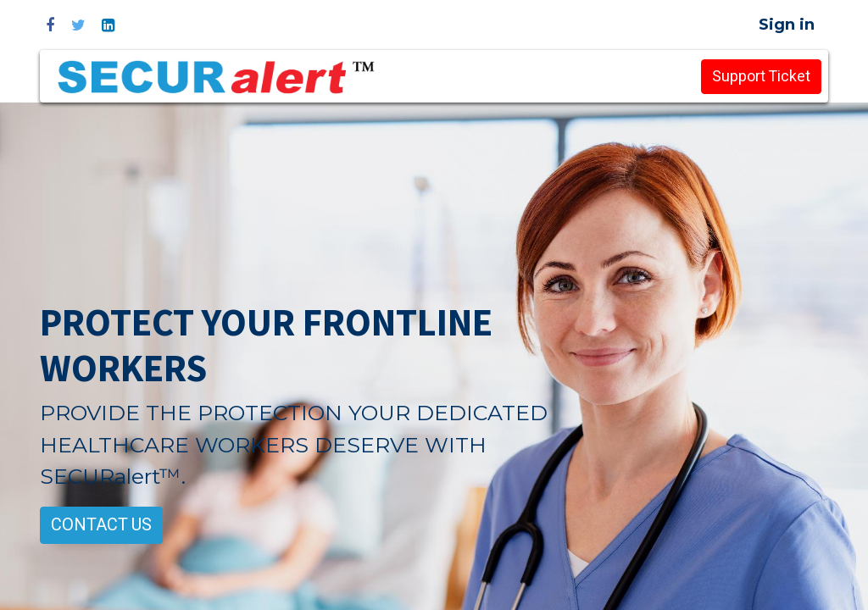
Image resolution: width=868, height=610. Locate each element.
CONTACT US (101, 525)
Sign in (787, 25)
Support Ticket (761, 77)
